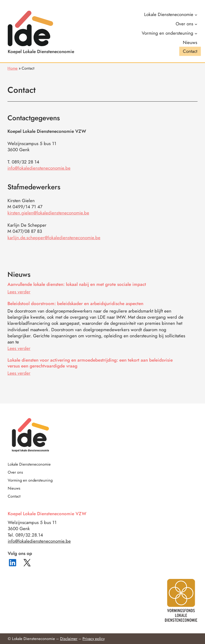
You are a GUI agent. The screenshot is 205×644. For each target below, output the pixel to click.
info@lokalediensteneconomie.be (39, 168)
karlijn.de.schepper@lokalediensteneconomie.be (54, 238)
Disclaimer (69, 639)
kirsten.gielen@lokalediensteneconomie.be (48, 213)
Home (13, 68)
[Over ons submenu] (186, 24)
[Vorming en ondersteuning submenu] (169, 33)
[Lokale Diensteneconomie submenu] (171, 15)
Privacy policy (94, 639)
